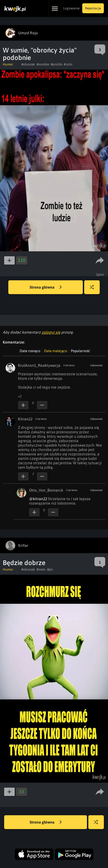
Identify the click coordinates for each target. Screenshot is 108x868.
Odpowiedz (96, 365)
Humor (8, 64)
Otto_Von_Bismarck (46, 490)
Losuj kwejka (94, 290)
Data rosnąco (30, 351)
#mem (41, 569)
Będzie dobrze (24, 563)
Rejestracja (93, 8)
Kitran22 (25, 419)
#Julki (68, 64)
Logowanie (71, 8)
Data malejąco (56, 351)
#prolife (56, 64)
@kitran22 (38, 499)
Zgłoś (100, 275)
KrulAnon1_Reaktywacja (39, 365)
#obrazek (28, 64)
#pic (50, 569)
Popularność (80, 351)
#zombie (43, 64)
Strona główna (46, 287)
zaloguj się (51, 332)
